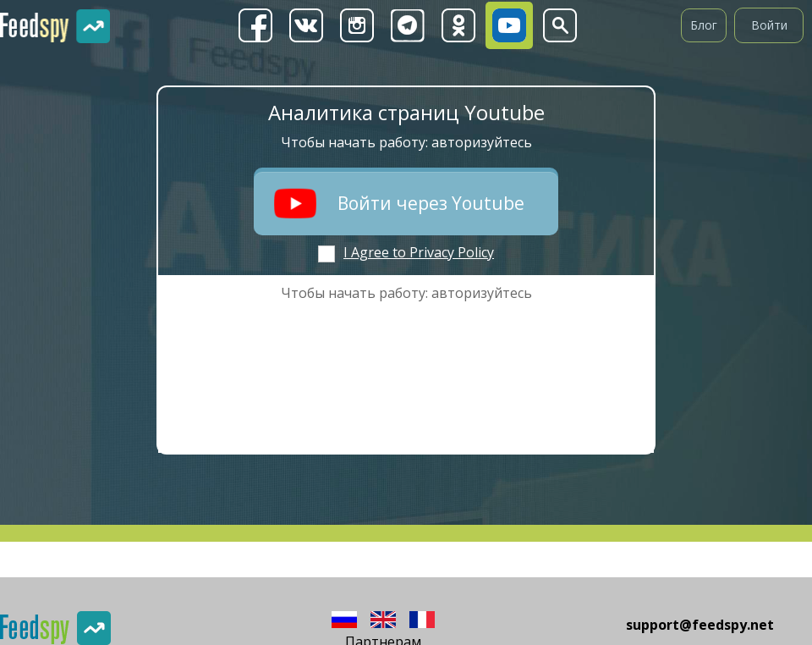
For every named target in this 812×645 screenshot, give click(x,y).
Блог (704, 25)
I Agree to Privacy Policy (419, 252)
